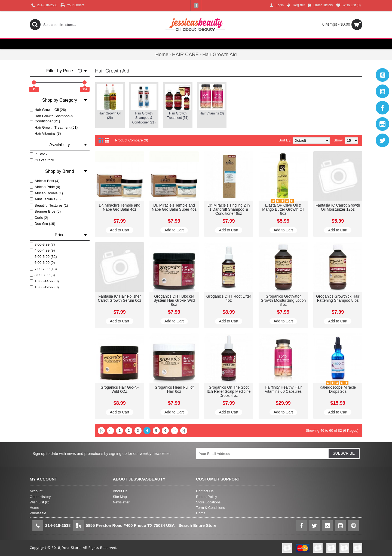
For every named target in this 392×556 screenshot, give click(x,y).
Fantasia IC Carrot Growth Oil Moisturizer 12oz (338, 207)
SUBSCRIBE (344, 453)
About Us (120, 491)
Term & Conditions (210, 508)
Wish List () (39, 502)
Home (34, 508)
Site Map (120, 497)
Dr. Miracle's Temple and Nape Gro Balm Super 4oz (174, 207)
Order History (40, 497)
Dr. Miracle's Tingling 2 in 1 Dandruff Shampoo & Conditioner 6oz (229, 209)
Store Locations (208, 502)
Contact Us (205, 491)
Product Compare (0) (132, 140)
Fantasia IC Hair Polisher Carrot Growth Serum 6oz (120, 298)
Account (36, 491)
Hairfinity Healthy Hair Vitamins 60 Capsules (283, 389)
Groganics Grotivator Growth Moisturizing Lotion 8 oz (283, 300)
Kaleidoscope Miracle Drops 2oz (338, 389)
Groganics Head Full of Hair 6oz (174, 389)
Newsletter (121, 502)
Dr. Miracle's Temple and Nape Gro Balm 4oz (120, 207)
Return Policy (206, 497)
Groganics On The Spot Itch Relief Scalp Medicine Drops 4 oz (229, 392)
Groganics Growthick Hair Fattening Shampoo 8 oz (338, 298)
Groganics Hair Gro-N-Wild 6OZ (120, 389)
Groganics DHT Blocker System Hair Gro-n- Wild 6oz (174, 300)
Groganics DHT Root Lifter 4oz (229, 298)
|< (101, 430)
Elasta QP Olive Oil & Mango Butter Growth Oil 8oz (283, 209)
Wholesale (38, 513)
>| (184, 430)
